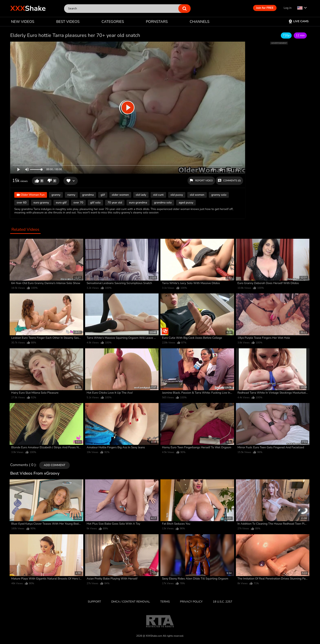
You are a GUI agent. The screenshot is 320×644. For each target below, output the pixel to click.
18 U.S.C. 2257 (223, 602)
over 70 (78, 203)
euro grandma (138, 203)
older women (120, 195)
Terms (165, 602)
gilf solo (95, 203)
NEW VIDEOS (23, 22)
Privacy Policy (191, 602)
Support (94, 602)
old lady (141, 195)
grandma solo (163, 203)
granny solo (219, 195)
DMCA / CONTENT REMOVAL (131, 602)
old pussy (177, 195)
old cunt (158, 195)
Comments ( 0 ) (23, 465)
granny (56, 195)
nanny (71, 195)
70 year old (115, 203)
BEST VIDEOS (68, 22)
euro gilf (61, 203)
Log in (288, 8)
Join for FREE (265, 8)
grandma (88, 195)
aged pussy (186, 203)
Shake (28, 8)
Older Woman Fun (31, 195)
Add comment (54, 465)
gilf (103, 195)
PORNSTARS (157, 22)
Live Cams (299, 21)
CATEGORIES (113, 22)
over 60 (22, 203)
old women (197, 195)
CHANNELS (199, 22)
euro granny (41, 203)
